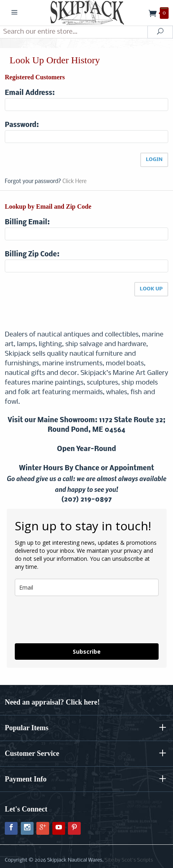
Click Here (74, 182)
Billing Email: (27, 223)
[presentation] (62, 616)
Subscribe (87, 652)
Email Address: (30, 93)
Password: (22, 125)
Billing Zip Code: (32, 255)
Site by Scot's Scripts (129, 860)
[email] (87, 587)
